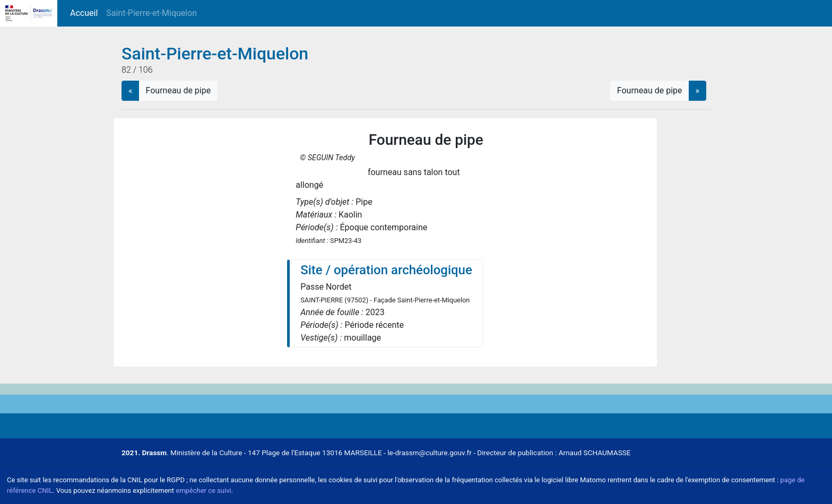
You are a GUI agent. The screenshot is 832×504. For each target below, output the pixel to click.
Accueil (86, 12)
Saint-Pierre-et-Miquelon (151, 13)
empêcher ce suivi (203, 490)
